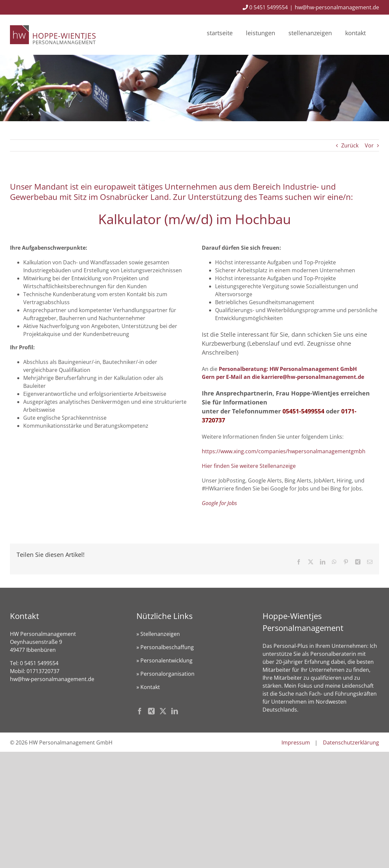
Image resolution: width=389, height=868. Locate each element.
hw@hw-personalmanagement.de (337, 7)
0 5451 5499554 (265, 7)
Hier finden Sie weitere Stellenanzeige (249, 466)
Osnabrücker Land (134, 197)
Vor (369, 145)
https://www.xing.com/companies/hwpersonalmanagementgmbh (284, 451)
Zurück (350, 145)
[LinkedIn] (175, 711)
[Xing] (151, 711)
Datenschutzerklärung (351, 742)
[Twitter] (163, 711)
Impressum (296, 742)
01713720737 (43, 671)
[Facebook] (140, 711)
